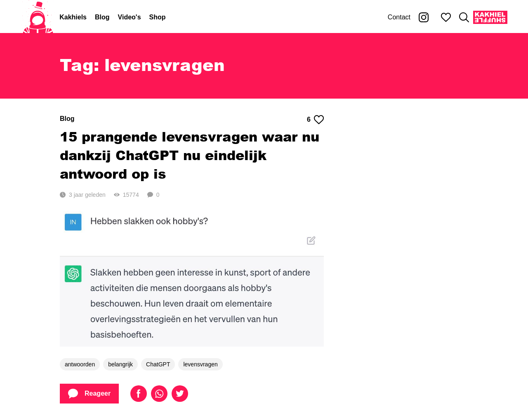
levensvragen (200, 364)
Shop (158, 17)
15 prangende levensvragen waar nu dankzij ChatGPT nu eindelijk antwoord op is (190, 155)
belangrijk (120, 364)
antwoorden (80, 364)
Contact (399, 17)
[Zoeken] (464, 17)
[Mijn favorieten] (446, 17)
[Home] (38, 17)
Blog (102, 17)
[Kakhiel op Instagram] (424, 17)
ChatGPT (158, 364)
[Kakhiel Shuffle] (490, 17)
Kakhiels (73, 17)
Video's (130, 17)
